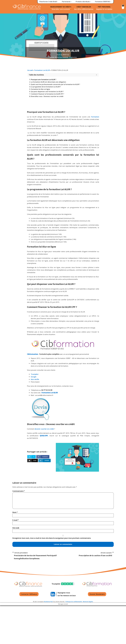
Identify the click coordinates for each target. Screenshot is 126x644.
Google (34, 377)
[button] (49, 2)
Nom (15, 512)
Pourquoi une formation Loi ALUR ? (44, 80)
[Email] (33, 460)
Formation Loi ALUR (42, 70)
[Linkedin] (45, 460)
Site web (16, 528)
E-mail (16, 520)
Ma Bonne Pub (48, 602)
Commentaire (19, 491)
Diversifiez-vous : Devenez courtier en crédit (47, 96)
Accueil (30, 70)
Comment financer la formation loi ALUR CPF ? (47, 94)
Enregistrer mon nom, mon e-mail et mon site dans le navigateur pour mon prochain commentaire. (52, 538)
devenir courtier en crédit (44, 429)
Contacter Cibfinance (29, 594)
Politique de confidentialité (74, 602)
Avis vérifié (35, 379)
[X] (31, 457)
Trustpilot (35, 374)
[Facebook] (43, 457)
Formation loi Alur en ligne (40, 89)
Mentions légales (88, 602)
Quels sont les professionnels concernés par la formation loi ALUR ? (55, 84)
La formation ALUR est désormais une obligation (48, 82)
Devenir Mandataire (97, 594)
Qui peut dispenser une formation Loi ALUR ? (47, 92)
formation (95, 117)
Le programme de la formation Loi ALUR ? (46, 87)
